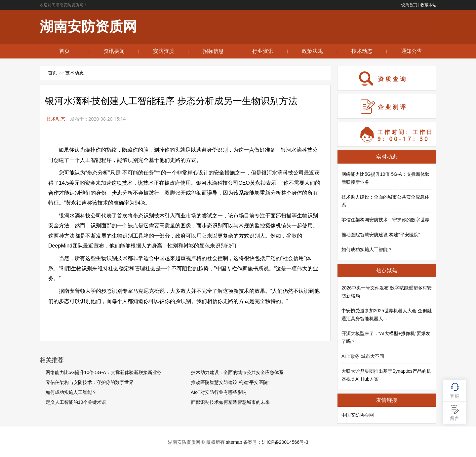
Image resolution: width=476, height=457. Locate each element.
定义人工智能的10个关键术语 (76, 402)
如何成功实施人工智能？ (71, 392)
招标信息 (213, 51)
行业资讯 (263, 51)
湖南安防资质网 (88, 27)
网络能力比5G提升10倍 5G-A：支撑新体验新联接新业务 (104, 372)
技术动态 (362, 51)
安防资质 (164, 51)
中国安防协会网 (358, 415)
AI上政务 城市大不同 (363, 356)
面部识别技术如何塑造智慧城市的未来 (230, 402)
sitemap (234, 442)
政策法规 (312, 51)
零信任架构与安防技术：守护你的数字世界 (90, 382)
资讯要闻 (114, 51)
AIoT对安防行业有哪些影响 (219, 392)
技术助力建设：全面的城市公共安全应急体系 (237, 372)
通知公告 (412, 51)
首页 (64, 51)
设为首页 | (410, 5)
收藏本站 (428, 5)
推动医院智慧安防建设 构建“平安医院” (230, 382)
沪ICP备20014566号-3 (285, 442)
